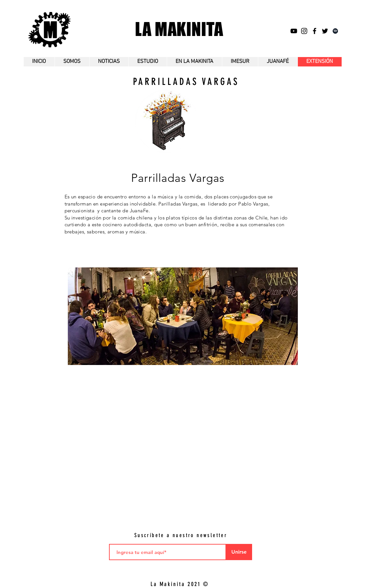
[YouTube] (294, 31)
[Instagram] (304, 31)
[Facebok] (315, 31)
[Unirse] (239, 552)
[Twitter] (325, 31)
